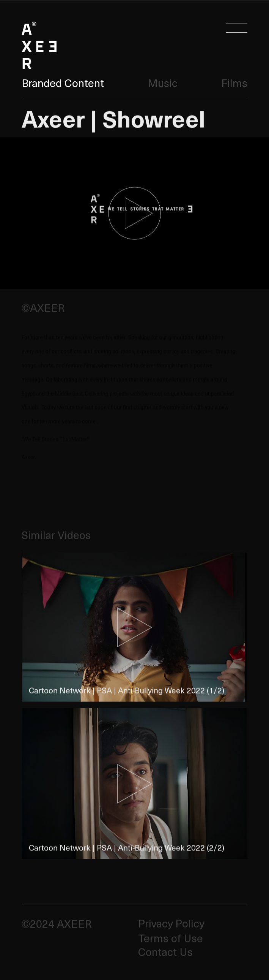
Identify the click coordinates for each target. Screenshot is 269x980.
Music (163, 83)
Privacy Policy (171, 924)
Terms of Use (171, 938)
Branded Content (63, 83)
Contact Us (165, 952)
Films (234, 83)
